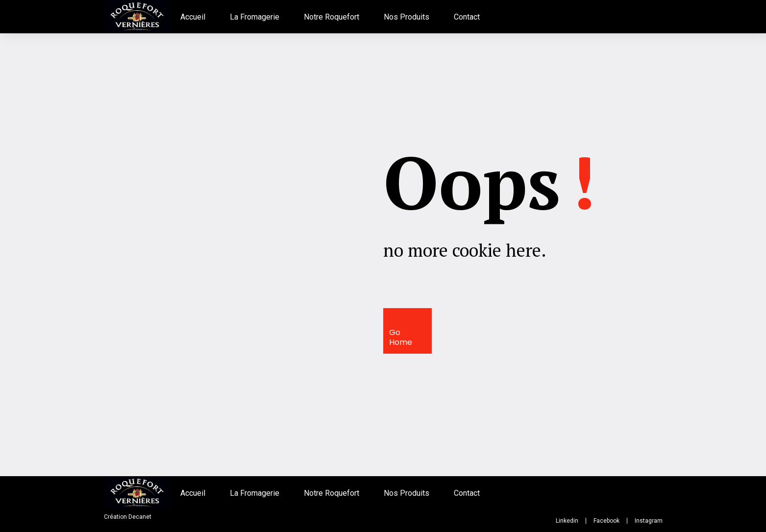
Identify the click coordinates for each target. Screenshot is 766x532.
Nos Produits (407, 17)
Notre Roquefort (332, 17)
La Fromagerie (255, 17)
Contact (467, 17)
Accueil (193, 17)
